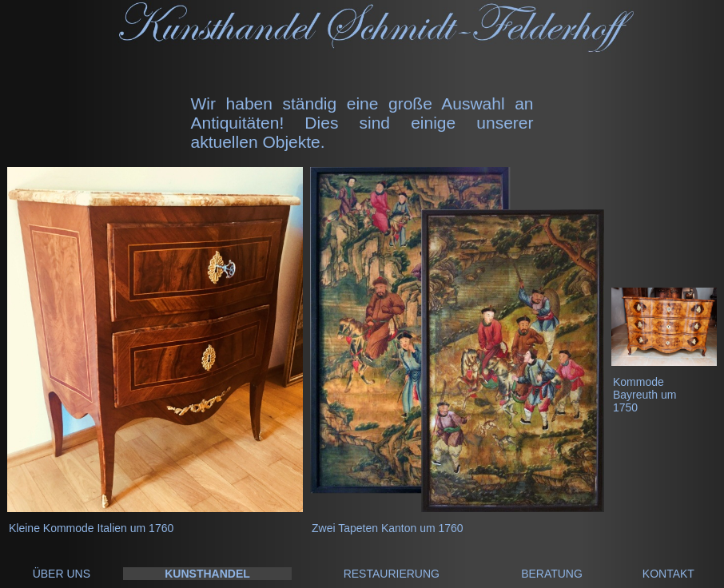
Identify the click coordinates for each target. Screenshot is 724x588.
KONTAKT (668, 574)
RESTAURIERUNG (392, 574)
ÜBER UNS (62, 574)
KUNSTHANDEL (207, 574)
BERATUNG (552, 574)
